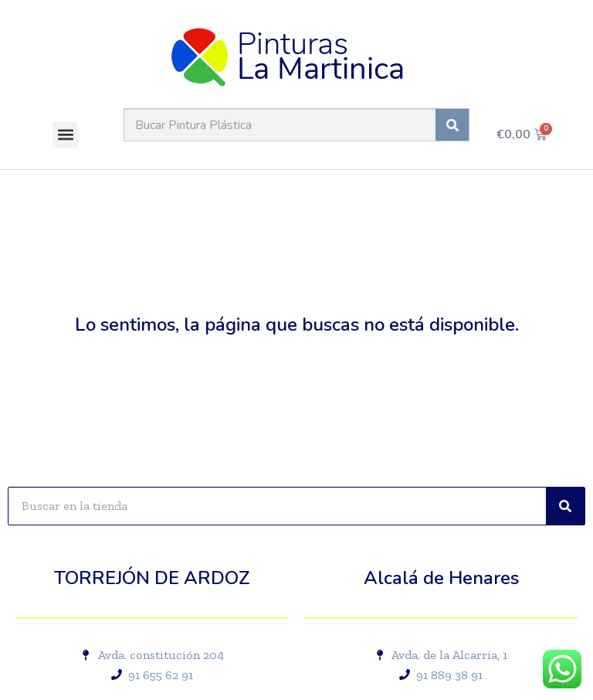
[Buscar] (452, 125)
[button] (65, 135)
